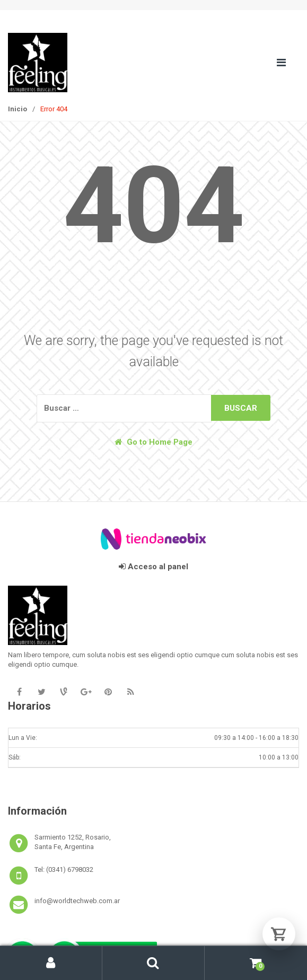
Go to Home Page (153, 442)
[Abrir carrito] (279, 934)
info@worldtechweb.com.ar (77, 901)
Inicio (17, 109)
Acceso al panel (153, 567)
